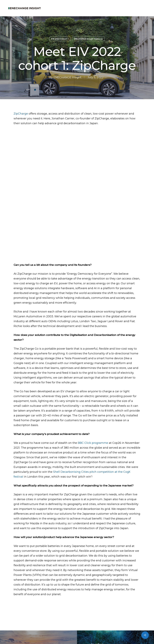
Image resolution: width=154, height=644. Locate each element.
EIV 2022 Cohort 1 (60, 39)
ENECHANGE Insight (67, 77)
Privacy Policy (44, 636)
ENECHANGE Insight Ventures (88, 39)
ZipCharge (21, 114)
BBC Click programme (93, 388)
